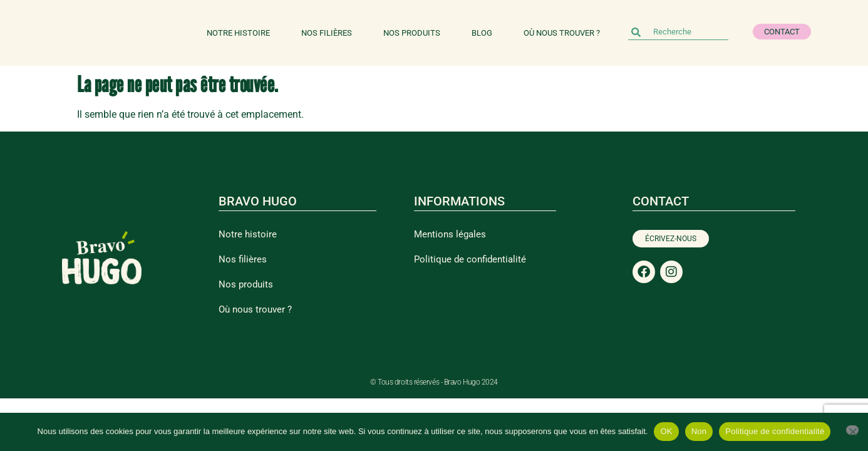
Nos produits (412, 33)
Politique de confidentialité (470, 259)
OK (666, 431)
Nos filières (327, 33)
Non (699, 431)
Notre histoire (238, 33)
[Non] (852, 430)
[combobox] (678, 32)
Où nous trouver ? (562, 33)
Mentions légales (450, 234)
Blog (482, 33)
